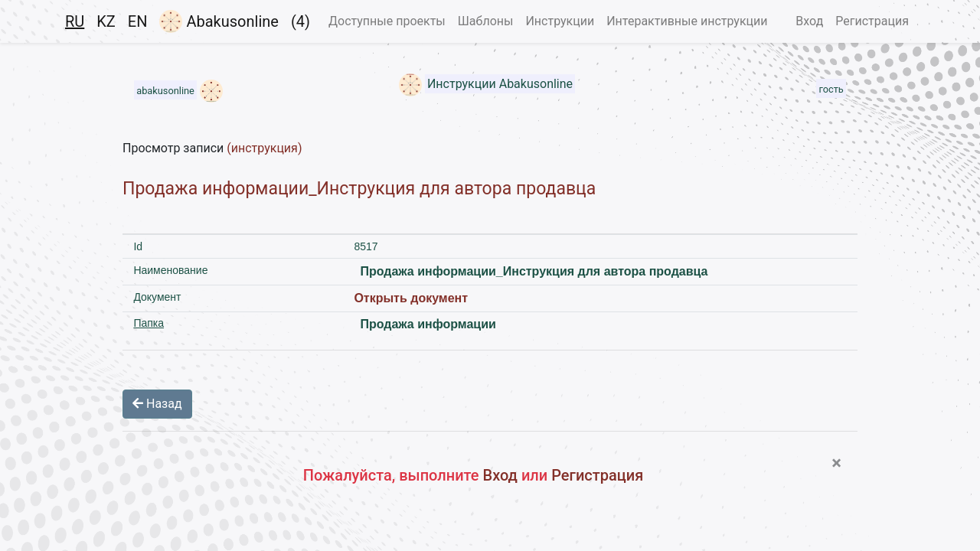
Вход (809, 21)
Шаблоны (486, 21)
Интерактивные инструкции (687, 21)
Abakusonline (219, 21)
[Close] (836, 463)
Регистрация (872, 21)
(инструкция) (264, 148)
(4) (301, 21)
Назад (157, 404)
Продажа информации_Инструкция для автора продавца (359, 189)
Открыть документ (411, 298)
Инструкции (560, 21)
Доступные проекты (387, 21)
